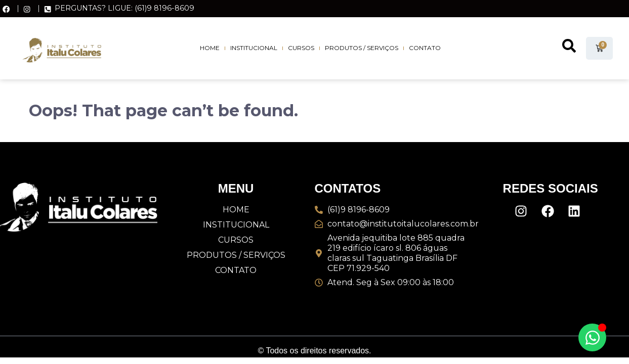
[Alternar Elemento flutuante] (592, 337)
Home (210, 48)
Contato (425, 48)
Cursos (301, 48)
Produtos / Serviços (362, 48)
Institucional (254, 48)
